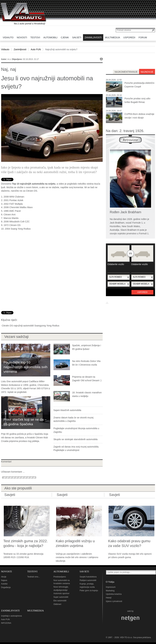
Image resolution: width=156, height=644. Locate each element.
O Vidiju (110, 582)
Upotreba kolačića (114, 594)
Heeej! (109, 598)
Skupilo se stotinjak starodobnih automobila (76, 439)
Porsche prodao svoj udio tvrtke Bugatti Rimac (138, 100)
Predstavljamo (60, 577)
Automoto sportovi (61, 593)
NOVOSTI (7, 572)
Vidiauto (5, 49)
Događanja (6, 587)
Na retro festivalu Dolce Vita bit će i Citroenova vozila (86, 363)
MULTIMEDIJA (36, 611)
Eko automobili (60, 601)
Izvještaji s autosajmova (12, 616)
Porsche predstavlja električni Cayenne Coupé (139, 85)
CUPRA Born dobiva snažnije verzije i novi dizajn (139, 116)
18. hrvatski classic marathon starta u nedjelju (87, 394)
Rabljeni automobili (88, 580)
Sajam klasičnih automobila (67, 410)
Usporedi (142, 292)
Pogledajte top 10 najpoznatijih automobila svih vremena (26, 367)
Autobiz (4, 584)
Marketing (110, 591)
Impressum (111, 587)
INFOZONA (6, 623)
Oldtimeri (57, 604)
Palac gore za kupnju (89, 590)
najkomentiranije (126, 72)
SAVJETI (84, 572)
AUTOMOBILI (61, 572)
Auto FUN (36, 49)
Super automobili (61, 597)
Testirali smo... (34, 577)
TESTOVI (32, 572)
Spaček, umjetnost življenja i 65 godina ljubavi (87, 347)
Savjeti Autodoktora (88, 577)
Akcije (4, 577)
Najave (4, 580)
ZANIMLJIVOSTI (10, 611)
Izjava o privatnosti (114, 601)
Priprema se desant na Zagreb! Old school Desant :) (87, 379)
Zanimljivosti (20, 49)
